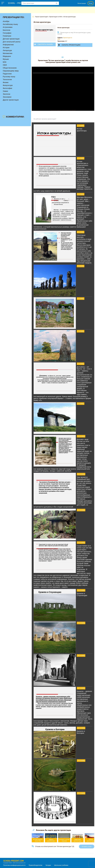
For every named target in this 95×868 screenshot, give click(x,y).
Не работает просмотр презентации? (45, 119)
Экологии (6, 94)
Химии (5, 91)
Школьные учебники (61, 865)
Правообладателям (36, 865)
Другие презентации (11, 100)
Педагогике (7, 74)
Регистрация (82, 3)
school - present (18, 3)
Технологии (7, 80)
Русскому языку (9, 77)
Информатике (8, 45)
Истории (6, 48)
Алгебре (6, 21)
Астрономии (8, 27)
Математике (8, 53)
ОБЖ (5, 65)
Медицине (7, 56)
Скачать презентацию (69, 45)
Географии (7, 33)
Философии (7, 88)
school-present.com (13, 861)
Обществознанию (10, 68)
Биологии (7, 30)
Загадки (48, 865)
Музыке (6, 59)
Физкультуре (8, 85)
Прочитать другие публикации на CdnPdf (63, 110)
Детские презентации (11, 39)
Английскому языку (10, 24)
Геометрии (7, 36)
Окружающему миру (11, 71)
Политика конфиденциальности (14, 865)
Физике (6, 82)
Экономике (7, 97)
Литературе (7, 50)
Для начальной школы (12, 42)
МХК (5, 62)
